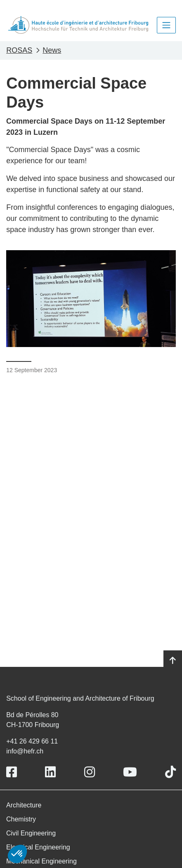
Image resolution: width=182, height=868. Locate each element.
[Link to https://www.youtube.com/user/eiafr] (130, 772)
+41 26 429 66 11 (32, 741)
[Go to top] (173, 661)
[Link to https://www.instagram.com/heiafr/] (90, 772)
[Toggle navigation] (166, 25)
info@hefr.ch (25, 751)
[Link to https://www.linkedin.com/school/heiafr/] (50, 772)
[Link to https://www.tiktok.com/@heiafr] (170, 772)
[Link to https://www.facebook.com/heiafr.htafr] (12, 772)
